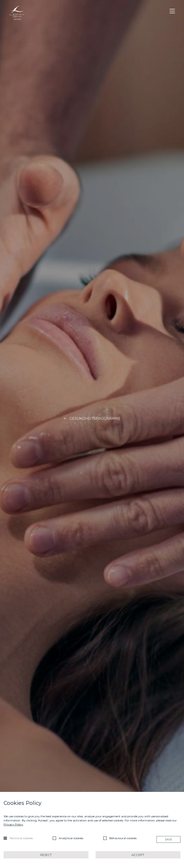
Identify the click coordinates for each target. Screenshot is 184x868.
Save (168, 839)
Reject (46, 855)
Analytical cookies (71, 838)
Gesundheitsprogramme (92, 419)
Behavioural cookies (123, 838)
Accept (138, 855)
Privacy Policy (13, 824)
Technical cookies (21, 838)
